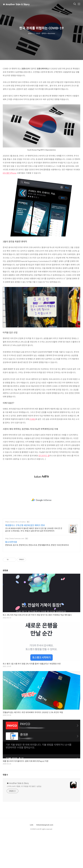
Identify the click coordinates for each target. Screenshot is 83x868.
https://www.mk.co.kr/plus (15, 522)
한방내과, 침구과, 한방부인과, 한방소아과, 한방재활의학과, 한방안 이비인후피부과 (37, 545)
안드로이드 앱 (44, 456)
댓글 (5, 775)
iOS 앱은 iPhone (10, 173)
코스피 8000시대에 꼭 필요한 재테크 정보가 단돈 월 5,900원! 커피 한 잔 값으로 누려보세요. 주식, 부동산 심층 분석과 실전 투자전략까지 (34, 530)
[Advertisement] (41, 500)
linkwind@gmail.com (45, 825)
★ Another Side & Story (14, 4)
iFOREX (32, 419)
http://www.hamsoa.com (15, 538)
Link (32, 825)
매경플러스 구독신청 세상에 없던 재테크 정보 (25, 525)
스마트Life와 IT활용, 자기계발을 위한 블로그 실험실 (24, 786)
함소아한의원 (11, 542)
